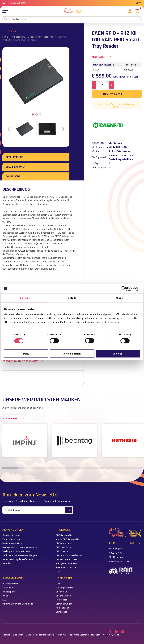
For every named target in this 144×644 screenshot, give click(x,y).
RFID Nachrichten (11, 584)
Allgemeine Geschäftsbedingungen (85, 635)
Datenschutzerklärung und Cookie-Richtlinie (46, 635)
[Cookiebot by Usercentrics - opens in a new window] (126, 289)
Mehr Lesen (101, 57)
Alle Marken (14, 418)
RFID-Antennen (63, 543)
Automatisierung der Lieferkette (18, 559)
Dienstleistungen (64, 604)
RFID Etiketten (63, 551)
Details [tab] (72, 298)
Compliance (61, 612)
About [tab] (119, 298)
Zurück (9, 31)
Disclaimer (18, 635)
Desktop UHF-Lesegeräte (42, 37)
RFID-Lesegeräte (19, 37)
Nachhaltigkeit (62, 608)
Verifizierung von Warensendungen (20, 555)
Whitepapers (9, 592)
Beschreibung (14, 157)
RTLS (58, 571)
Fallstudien (8, 588)
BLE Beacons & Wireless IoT (69, 555)
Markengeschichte (65, 588)
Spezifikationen (16, 167)
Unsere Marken (63, 596)
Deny (26, 354)
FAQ (4, 600)
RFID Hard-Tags (63, 547)
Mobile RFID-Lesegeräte (68, 539)
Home (5, 37)
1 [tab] (33, 114)
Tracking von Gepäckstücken (16, 551)
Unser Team (62, 592)
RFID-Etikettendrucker (66, 559)
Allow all (118, 354)
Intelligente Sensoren (66, 563)
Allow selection (72, 354)
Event (59, 584)
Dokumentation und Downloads (18, 604)
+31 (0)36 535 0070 (14, 3)
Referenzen (62, 600)
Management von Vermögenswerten (20, 547)
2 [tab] (37, 114)
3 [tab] (40, 114)
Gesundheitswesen (12, 535)
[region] (72, 442)
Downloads (13, 176)
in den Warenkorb (122, 94)
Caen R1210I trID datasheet (20, 361)
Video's (6, 596)
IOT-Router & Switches (67, 567)
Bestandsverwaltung (12, 543)
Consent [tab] (25, 298)
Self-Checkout (9, 563)
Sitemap (6, 635)
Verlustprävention (11, 539)
